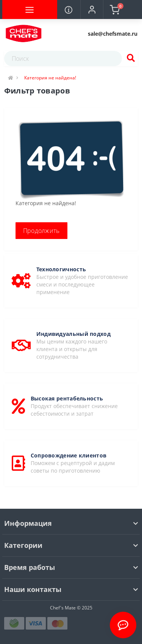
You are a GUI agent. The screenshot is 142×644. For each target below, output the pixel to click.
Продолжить (41, 231)
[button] (92, 9)
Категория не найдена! (50, 78)
